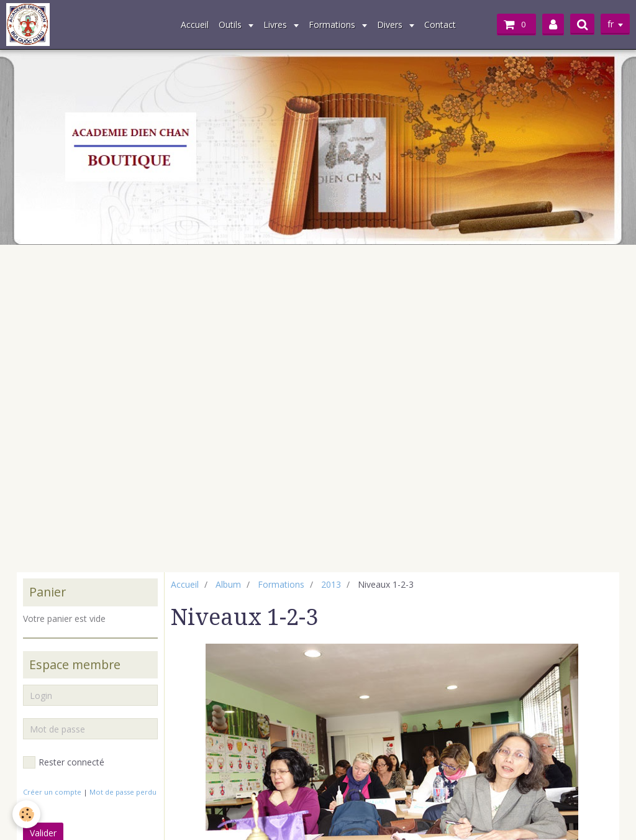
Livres (276, 25)
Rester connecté (64, 762)
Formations (333, 25)
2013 (331, 584)
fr (611, 24)
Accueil (195, 25)
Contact (440, 25)
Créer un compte (52, 792)
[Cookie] (26, 814)
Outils (231, 25)
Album (228, 584)
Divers (391, 25)
